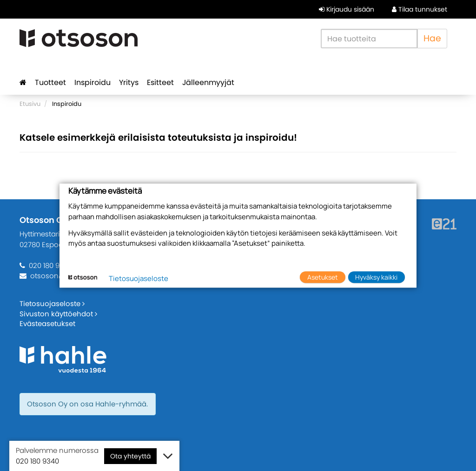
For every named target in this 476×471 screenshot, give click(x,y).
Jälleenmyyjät (208, 82)
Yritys (129, 82)
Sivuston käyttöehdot (58, 314)
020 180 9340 (50, 265)
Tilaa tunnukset (420, 9)
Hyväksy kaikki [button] (376, 277)
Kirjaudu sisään (347, 9)
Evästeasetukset (47, 324)
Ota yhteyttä (130, 456)
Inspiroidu (93, 82)
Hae (432, 38)
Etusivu (30, 104)
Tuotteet (50, 82)
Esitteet (160, 82)
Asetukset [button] (323, 277)
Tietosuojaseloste (52, 304)
